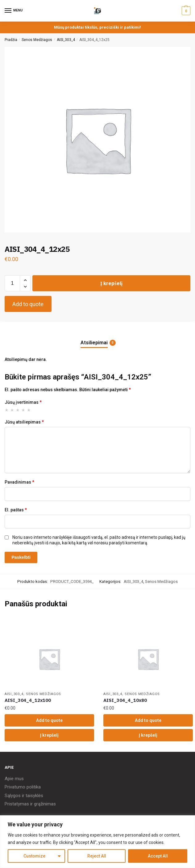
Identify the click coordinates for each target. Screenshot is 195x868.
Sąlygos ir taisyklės (24, 796)
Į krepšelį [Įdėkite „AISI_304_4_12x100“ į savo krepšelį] (49, 735)
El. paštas (16, 510)
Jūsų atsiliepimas (24, 422)
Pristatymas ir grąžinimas (30, 804)
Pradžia (11, 40)
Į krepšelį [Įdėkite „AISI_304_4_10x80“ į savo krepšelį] (148, 735)
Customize (34, 856)
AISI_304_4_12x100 (28, 700)
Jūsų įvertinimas (23, 402)
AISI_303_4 (66, 40)
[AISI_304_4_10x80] (148, 659)
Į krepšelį (111, 283)
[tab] (97, 338)
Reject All (97, 856)
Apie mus (14, 779)
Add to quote (28, 304)
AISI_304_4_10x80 (125, 700)
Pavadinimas (19, 482)
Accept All (158, 856)
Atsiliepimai (94, 343)
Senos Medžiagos (37, 40)
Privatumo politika (23, 787)
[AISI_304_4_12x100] (49, 659)
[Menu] (14, 11)
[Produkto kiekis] (12, 283)
